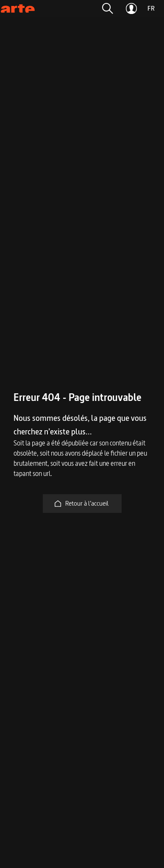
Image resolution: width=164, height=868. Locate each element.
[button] (108, 8)
